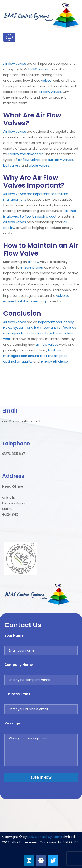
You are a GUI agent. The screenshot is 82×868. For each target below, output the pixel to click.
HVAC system (39, 69)
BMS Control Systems (45, 837)
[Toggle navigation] (9, 37)
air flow (44, 92)
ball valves (12, 165)
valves (21, 64)
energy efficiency (55, 361)
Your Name (14, 635)
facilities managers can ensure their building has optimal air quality (35, 356)
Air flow (9, 64)
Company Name (19, 665)
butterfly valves (60, 160)
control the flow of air (25, 154)
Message (12, 723)
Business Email (17, 694)
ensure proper (32, 267)
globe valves (39, 165)
